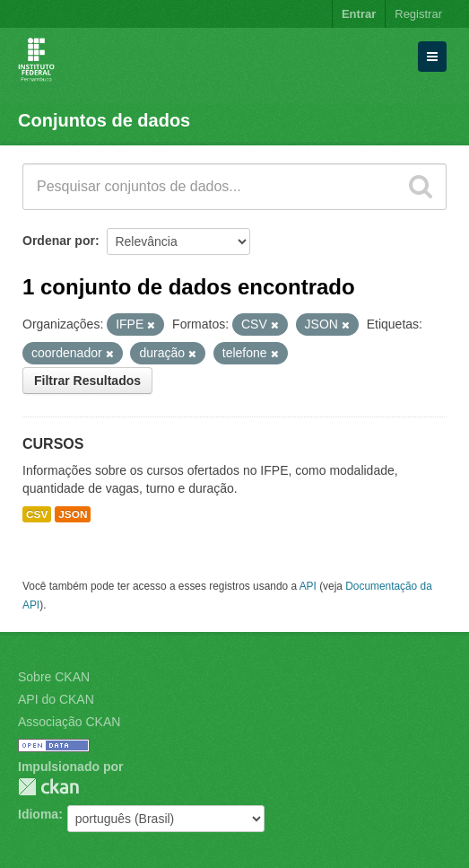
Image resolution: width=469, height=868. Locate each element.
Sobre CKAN (54, 677)
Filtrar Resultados (87, 381)
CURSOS (53, 444)
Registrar (418, 14)
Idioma (38, 814)
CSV (37, 514)
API (308, 586)
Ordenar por (59, 241)
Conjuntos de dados (104, 120)
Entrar (359, 14)
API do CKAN (56, 699)
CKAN (48, 787)
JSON (73, 514)
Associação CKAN (69, 722)
